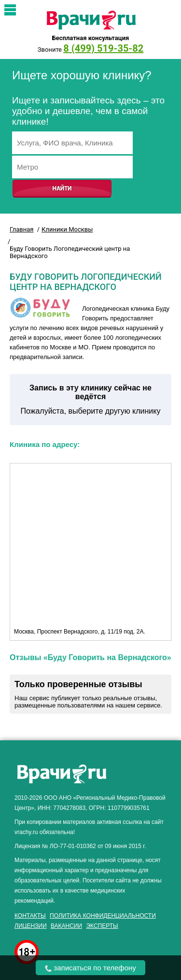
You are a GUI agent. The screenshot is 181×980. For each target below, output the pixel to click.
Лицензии (31, 926)
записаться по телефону (90, 968)
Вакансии (66, 926)
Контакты (30, 916)
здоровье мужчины (145, 777)
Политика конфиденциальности (103, 916)
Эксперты (102, 926)
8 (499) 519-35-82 (103, 48)
